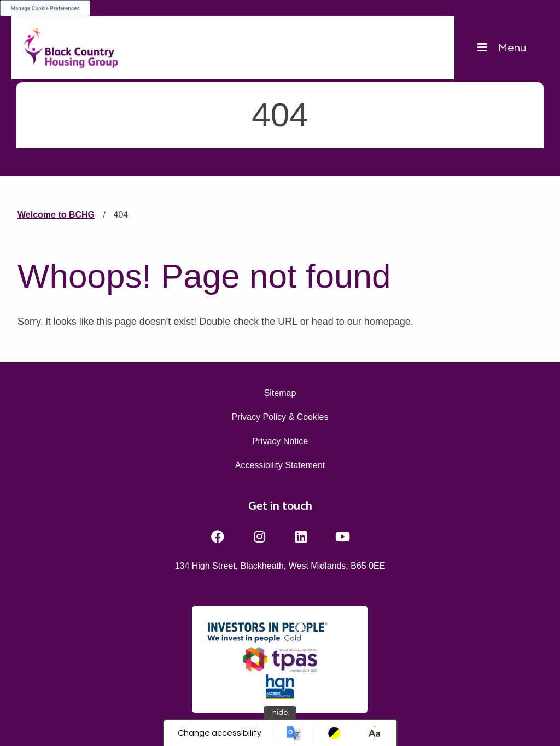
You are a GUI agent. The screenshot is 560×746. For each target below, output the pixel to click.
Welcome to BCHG (56, 215)
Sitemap (280, 393)
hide (280, 713)
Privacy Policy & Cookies (280, 417)
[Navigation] (502, 48)
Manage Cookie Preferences (45, 8)
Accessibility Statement (280, 465)
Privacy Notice (280, 441)
